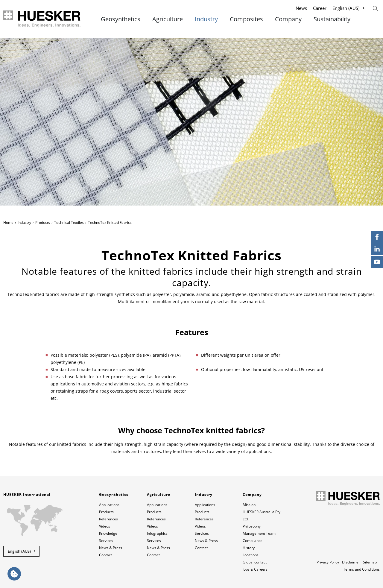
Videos (105, 526)
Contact (105, 555)
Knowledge (108, 533)
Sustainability (332, 19)
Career (320, 8)
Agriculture (168, 19)
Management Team (259, 533)
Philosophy (252, 526)
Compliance (253, 541)
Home (8, 222)
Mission (249, 505)
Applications (109, 505)
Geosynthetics (121, 19)
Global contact (255, 562)
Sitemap (370, 562)
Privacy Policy (328, 562)
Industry (206, 19)
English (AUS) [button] (19, 551)
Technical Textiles (69, 222)
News (301, 8)
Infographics (157, 533)
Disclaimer (351, 562)
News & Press (111, 548)
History (249, 548)
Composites (246, 19)
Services (106, 541)
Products (43, 222)
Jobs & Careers (255, 569)
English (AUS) (346, 8)
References (108, 519)
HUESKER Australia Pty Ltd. (262, 515)
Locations (251, 555)
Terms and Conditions (361, 569)
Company (288, 19)
